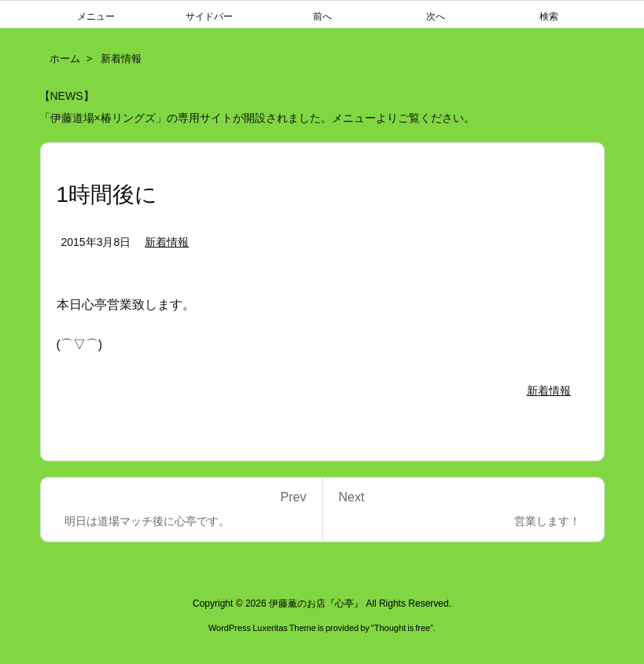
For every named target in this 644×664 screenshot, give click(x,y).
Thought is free (402, 628)
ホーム (65, 59)
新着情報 (121, 59)
